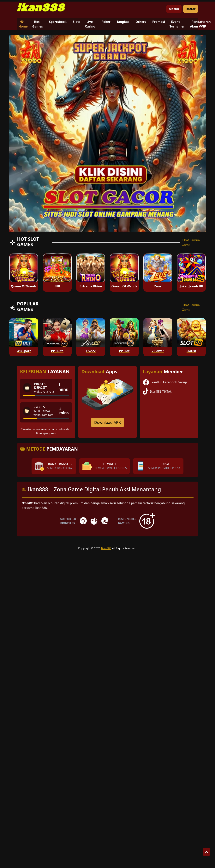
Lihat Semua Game (191, 242)
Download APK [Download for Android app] (108, 422)
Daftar (191, 9)
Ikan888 (106, 548)
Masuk (174, 9)
